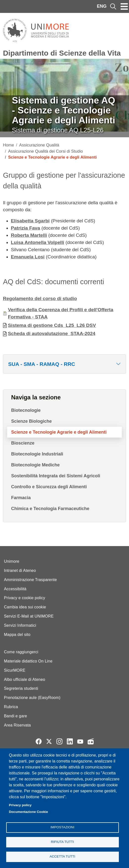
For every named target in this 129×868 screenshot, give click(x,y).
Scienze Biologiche (31, 421)
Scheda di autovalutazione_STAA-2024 (52, 333)
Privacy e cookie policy (25, 598)
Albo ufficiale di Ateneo (25, 679)
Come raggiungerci (21, 652)
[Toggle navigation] (124, 6)
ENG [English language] (102, 6)
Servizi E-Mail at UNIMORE (29, 616)
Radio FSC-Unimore (91, 741)
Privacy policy (20, 805)
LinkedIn (70, 741)
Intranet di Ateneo (20, 571)
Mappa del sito (17, 635)
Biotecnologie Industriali (37, 454)
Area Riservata (17, 725)
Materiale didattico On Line (28, 661)
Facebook (39, 741)
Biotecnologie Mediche (35, 465)
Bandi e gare (15, 716)
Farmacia (21, 498)
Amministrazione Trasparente (30, 580)
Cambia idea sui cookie (25, 607)
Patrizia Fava (26, 228)
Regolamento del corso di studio (40, 298)
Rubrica (11, 707)
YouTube (80, 741)
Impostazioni (62, 827)
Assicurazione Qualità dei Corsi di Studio (46, 151)
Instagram (59, 741)
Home (9, 145)
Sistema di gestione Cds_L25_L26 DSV (52, 325)
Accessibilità (15, 589)
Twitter (49, 741)
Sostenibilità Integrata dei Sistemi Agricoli (56, 476)
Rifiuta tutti (62, 842)
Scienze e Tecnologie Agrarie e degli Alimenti (59, 432)
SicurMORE (15, 670)
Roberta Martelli (29, 235)
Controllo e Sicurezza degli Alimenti (49, 487)
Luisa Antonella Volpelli (38, 242)
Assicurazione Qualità (39, 145)
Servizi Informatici (20, 625)
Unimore (12, 561)
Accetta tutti (62, 856)
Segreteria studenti (21, 688)
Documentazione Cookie (28, 812)
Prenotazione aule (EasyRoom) (32, 698)
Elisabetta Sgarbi (30, 221)
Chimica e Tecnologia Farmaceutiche (50, 509)
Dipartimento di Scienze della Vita (62, 53)
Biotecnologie (26, 410)
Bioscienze (23, 443)
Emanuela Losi (28, 257)
